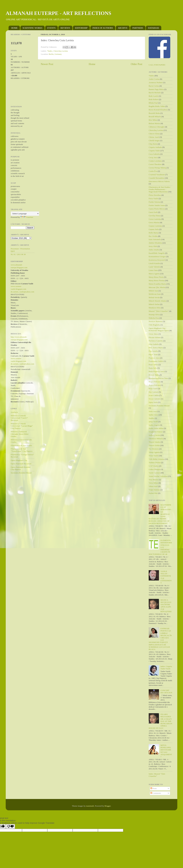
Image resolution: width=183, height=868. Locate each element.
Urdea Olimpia (154, 469)
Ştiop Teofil (153, 422)
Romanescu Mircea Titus (158, 378)
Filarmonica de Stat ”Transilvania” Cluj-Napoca (22, 450)
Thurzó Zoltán (154, 445)
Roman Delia (154, 375)
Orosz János (153, 334)
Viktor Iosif (153, 486)
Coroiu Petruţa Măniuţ (157, 168)
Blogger (108, 806)
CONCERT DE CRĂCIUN (166, 691)
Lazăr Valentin (154, 267)
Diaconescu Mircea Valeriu (159, 181)
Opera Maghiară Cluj (19, 460)
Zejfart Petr (153, 493)
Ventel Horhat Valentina (158, 476)
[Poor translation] (10, 826)
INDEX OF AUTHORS (103, 28)
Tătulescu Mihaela (156, 439)
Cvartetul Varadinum (157, 175)
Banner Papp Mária (156, 89)
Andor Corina (154, 79)
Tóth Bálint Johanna (156, 459)
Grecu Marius (154, 222)
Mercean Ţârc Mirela (157, 287)
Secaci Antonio (155, 399)
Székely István (154, 435)
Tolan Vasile (153, 456)
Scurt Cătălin (154, 395)
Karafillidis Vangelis (157, 253)
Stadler (151, 418)
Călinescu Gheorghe (157, 127)
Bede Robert (154, 99)
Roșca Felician (154, 385)
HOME (14, 28)
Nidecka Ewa (154, 318)
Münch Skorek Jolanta (157, 301)
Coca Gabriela (154, 154)
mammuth (90, 806)
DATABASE (153, 28)
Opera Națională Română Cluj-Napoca (21, 468)
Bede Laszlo (153, 96)
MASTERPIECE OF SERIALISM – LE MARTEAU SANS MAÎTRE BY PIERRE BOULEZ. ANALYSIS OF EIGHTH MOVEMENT (160, 514)
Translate (27, 217)
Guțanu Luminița (155, 226)
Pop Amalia (153, 351)
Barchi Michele (155, 93)
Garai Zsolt (153, 212)
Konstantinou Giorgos (157, 257)
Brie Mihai (153, 120)
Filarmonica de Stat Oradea (21, 445)
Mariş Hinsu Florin (156, 277)
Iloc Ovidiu (153, 236)
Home (92, 64)
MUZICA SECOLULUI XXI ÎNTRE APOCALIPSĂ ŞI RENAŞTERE (166, 606)
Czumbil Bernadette (156, 178)
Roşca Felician (154, 382)
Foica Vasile (153, 199)
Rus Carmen (153, 392)
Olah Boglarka (154, 325)
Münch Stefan (154, 304)
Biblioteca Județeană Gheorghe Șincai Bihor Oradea (20, 434)
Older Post (137, 64)
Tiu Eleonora (154, 449)
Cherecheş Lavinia (61, 51)
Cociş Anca (153, 157)
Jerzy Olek (153, 246)
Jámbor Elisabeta (155, 243)
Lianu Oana (153, 270)
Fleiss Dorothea (155, 195)
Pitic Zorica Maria (156, 348)
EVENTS (51, 28)
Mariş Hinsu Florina (157, 280)
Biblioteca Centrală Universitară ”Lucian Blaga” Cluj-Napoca (22, 426)
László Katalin (154, 263)
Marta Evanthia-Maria (157, 284)
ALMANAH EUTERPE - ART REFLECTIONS (58, 13)
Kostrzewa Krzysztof (157, 260)
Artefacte (14, 412)
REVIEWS (65, 28)
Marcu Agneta (154, 274)
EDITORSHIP (81, 28)
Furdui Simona (154, 202)
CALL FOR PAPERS (157, 65)
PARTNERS (138, 28)
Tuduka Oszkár (155, 463)
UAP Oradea (154, 466)
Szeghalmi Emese (156, 432)
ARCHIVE (123, 28)
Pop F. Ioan (153, 354)
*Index (50, 51)
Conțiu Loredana (155, 161)
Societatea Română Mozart (21, 473)
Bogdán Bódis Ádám (157, 106)
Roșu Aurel (153, 389)
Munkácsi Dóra (155, 308)
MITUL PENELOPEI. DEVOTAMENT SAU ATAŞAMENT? (166, 751)
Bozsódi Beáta (154, 113)
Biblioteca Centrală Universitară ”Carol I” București (19, 418)
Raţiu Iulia (153, 368)
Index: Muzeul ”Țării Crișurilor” (157, 775)
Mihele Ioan (153, 291)
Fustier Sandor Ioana (157, 205)
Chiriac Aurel (154, 137)
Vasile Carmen (154, 473)
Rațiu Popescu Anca (156, 371)
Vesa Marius (153, 480)
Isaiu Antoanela (155, 239)
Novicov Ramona (155, 321)
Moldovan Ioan (155, 294)
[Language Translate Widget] (25, 214)
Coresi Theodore (155, 164)
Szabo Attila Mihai (156, 428)
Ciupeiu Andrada (155, 147)
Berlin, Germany (55, 54)
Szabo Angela (154, 425)
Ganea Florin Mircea (157, 209)
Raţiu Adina (153, 365)
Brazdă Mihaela (155, 117)
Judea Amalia (154, 250)
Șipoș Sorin (153, 402)
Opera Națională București (21, 464)
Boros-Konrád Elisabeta (158, 110)
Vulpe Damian (154, 490)
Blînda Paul (153, 103)
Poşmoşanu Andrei (156, 361)
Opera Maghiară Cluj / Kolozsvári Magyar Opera (159, 329)
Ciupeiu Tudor (154, 151)
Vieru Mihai (153, 483)
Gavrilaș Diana (154, 216)
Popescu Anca (154, 358)
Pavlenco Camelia (156, 341)
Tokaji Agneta (154, 452)
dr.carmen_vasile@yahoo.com (22, 292)
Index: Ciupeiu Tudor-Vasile (166, 668)
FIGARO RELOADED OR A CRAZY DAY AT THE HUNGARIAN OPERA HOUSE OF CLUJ (160, 721)
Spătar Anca (153, 415)
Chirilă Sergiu (154, 140)
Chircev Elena (154, 134)
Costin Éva (153, 171)
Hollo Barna (153, 233)
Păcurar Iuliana (155, 337)
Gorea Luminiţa (155, 219)
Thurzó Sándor (154, 442)
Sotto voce (153, 411)
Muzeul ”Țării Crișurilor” (159, 311)
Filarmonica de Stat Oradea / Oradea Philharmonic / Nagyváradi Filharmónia (160, 189)
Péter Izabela (154, 344)
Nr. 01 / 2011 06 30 (18, 254)
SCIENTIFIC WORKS (33, 28)
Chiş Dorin (153, 144)
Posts (154, 788)
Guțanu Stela (154, 229)
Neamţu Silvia (154, 315)
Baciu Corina (154, 86)
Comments (156, 793)
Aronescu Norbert (156, 82)
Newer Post (47, 64)
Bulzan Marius (154, 123)
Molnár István (154, 297)
